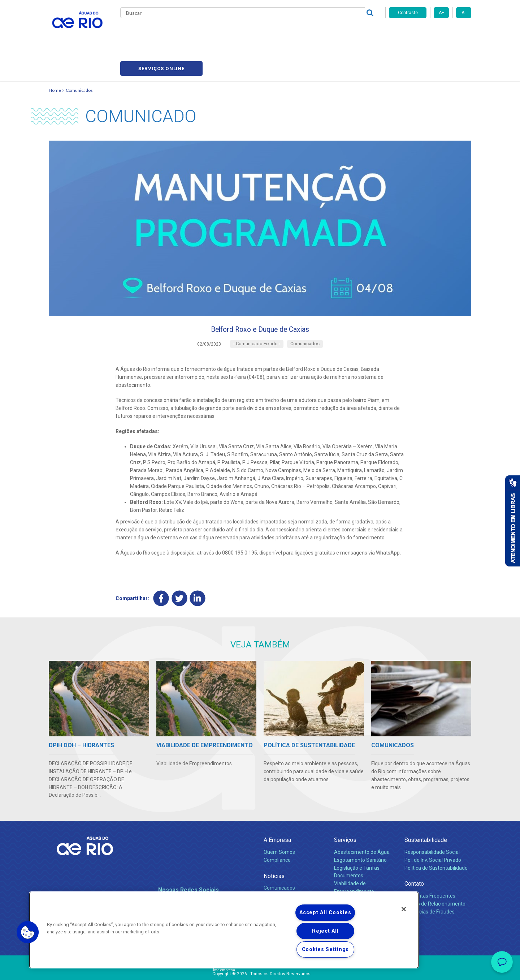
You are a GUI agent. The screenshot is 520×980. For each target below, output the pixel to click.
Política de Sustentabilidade (436, 838)
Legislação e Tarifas (357, 838)
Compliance (277, 830)
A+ (441, 13)
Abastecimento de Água (362, 822)
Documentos (349, 846)
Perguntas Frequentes (430, 866)
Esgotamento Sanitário (360, 830)
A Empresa (277, 810)
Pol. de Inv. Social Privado (433, 830)
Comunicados (79, 56)
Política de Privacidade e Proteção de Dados (260, 969)
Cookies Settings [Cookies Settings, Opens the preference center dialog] (326, 949)
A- (463, 13)
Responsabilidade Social (432, 822)
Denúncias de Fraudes (430, 882)
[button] (28, 932)
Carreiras (268, 33)
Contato (414, 854)
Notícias (274, 846)
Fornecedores (302, 33)
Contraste (408, 13)
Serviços (345, 810)
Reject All (325, 931)
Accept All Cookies (325, 913)
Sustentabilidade (426, 810)
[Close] (404, 909)
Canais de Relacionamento (435, 874)
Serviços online (430, 33)
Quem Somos (279, 822)
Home (55, 56)
